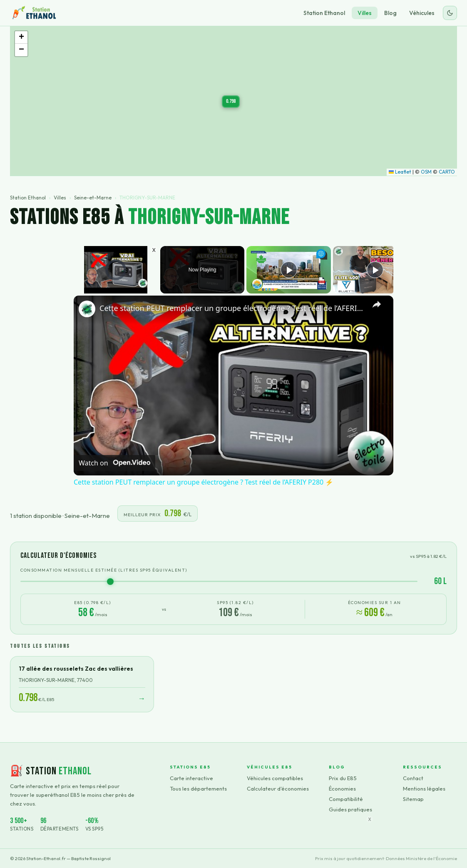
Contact (413, 778)
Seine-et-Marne (93, 198)
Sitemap (413, 799)
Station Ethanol (324, 13)
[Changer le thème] (450, 13)
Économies (342, 788)
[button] (231, 102)
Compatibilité (346, 799)
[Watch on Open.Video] (114, 463)
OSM (426, 172)
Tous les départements (198, 788)
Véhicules (422, 13)
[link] (87, 309)
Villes (365, 13)
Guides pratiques (350, 809)
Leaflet (400, 172)
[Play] (289, 270)
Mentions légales (424, 788)
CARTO (447, 172)
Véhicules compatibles (275, 778)
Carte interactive (191, 778)
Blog (390, 13)
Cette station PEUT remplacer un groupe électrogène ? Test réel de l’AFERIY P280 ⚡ (232, 308)
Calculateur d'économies (278, 788)
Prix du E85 (343, 778)
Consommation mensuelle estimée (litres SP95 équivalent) (104, 570)
